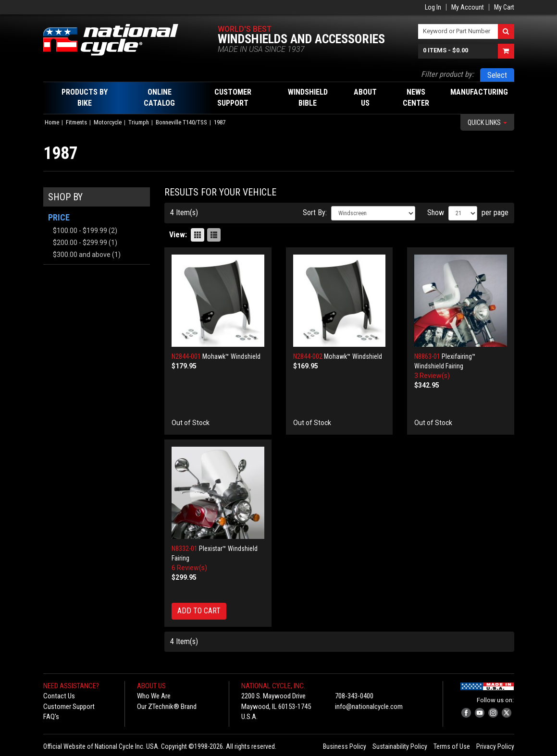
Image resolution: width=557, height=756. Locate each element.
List (214, 235)
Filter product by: (447, 74)
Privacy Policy (495, 746)
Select (497, 75)
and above (82, 255)
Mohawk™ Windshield (231, 356)
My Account (468, 7)
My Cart (504, 7)
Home (52, 122)
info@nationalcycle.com (369, 707)
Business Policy (345, 746)
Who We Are (154, 696)
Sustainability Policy (400, 746)
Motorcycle (108, 122)
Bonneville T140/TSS (181, 122)
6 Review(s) (189, 568)
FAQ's (51, 717)
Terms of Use (452, 746)
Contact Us (59, 696)
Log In (433, 7)
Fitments (76, 122)
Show (436, 213)
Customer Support (69, 707)
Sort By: (315, 213)
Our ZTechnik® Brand (167, 707)
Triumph (139, 122)
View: (178, 235)
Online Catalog (159, 98)
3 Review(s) (432, 376)
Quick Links (487, 122)
